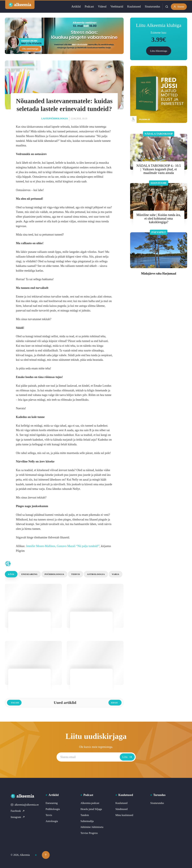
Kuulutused (134, 7)
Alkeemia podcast (90, 803)
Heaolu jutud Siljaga (91, 809)
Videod (102, 7)
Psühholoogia (54, 574)
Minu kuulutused (124, 815)
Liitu (127, 757)
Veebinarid (117, 7)
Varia (116, 574)
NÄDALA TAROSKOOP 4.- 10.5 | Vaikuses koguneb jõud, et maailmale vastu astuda (159, 169)
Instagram (18, 817)
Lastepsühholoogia (55, 119)
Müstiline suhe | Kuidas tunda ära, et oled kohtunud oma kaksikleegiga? (159, 218)
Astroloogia (96, 574)
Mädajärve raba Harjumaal (159, 274)
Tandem (85, 815)
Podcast (89, 7)
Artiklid (76, 7)
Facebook (18, 811)
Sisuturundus (152, 7)
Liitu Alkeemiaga (159, 51)
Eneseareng (29, 574)
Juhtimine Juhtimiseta (92, 827)
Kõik (11, 574)
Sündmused (122, 809)
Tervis (76, 574)
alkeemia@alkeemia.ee (25, 805)
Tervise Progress (89, 833)
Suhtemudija (87, 821)
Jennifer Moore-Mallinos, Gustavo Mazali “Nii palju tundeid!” (63, 546)
